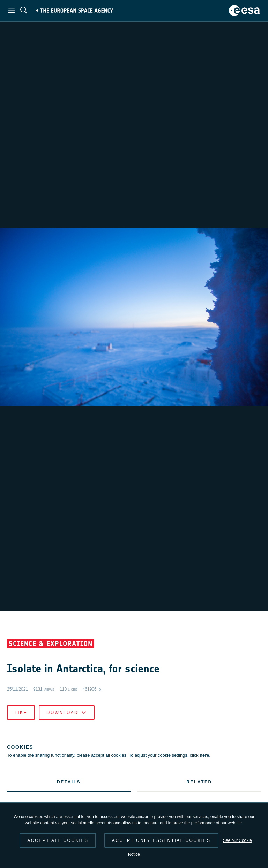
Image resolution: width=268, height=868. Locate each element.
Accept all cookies (58, 840)
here (204, 795)
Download (66, 753)
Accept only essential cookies (161, 840)
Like (21, 753)
